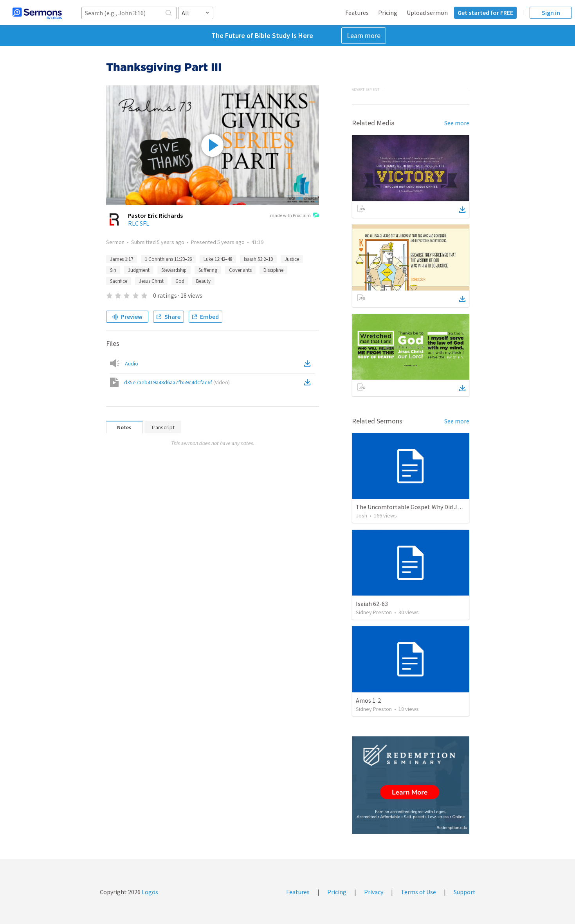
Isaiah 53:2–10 (258, 259)
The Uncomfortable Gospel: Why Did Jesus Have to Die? (430, 507)
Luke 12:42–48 (218, 259)
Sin (113, 270)
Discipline (273, 270)
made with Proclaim (295, 216)
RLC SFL (139, 223)
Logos (149, 892)
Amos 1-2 (368, 700)
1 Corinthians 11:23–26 (168, 259)
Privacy (374, 892)
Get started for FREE (485, 13)
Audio (132, 363)
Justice (292, 259)
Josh (361, 515)
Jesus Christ (151, 281)
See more (457, 123)
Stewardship (174, 270)
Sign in (551, 13)
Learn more (364, 35)
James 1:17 (122, 259)
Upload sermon (427, 13)
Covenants (240, 270)
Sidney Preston (374, 612)
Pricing (388, 13)
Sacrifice (119, 281)
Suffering (208, 270)
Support (465, 892)
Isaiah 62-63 (372, 604)
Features (357, 13)
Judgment (139, 270)
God (180, 281)
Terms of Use (418, 892)
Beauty (203, 281)
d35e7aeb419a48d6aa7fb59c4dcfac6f (177, 382)
